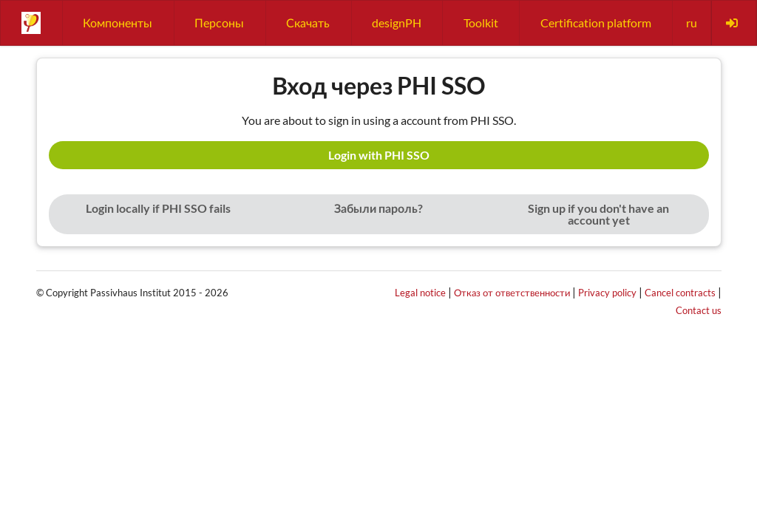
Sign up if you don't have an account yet (598, 214)
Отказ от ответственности (512, 293)
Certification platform (596, 23)
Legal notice (420, 293)
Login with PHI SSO (379, 155)
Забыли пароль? (378, 208)
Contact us (699, 310)
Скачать (308, 23)
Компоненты (118, 23)
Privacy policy (607, 293)
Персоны (219, 23)
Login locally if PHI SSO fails (158, 208)
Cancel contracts (680, 293)
